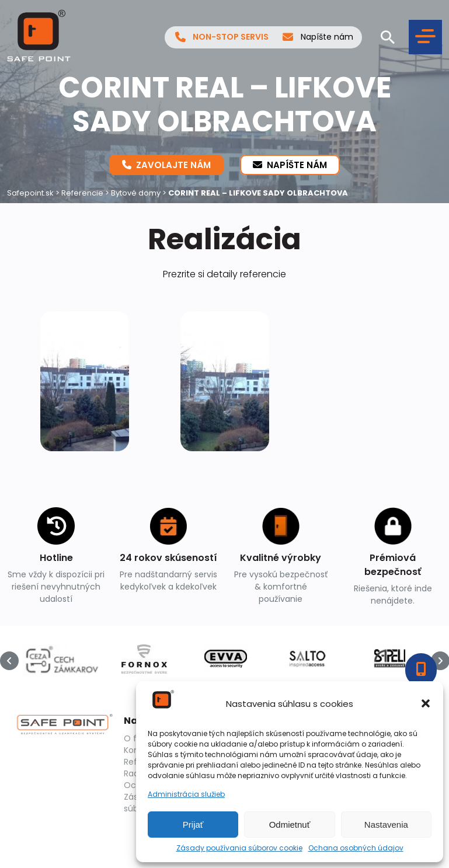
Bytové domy (136, 193)
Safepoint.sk (30, 193)
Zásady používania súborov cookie (239, 848)
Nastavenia (386, 825)
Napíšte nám (318, 37)
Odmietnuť (290, 825)
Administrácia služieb (186, 794)
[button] (426, 703)
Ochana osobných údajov (356, 848)
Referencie (82, 193)
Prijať (193, 825)
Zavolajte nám (166, 165)
